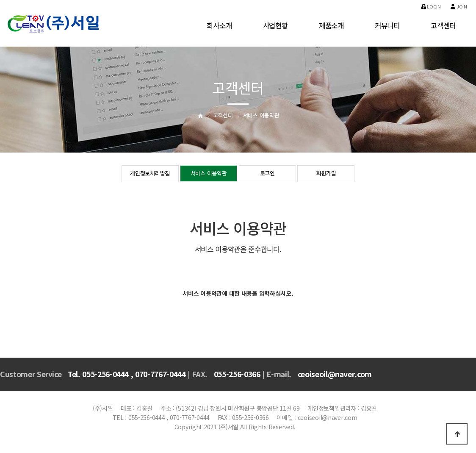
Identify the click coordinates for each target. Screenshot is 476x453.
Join (459, 6)
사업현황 (275, 25)
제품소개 (331, 25)
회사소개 (219, 25)
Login (431, 6)
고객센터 (443, 25)
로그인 (267, 174)
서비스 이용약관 (209, 174)
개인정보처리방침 (150, 174)
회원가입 (326, 174)
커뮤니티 (387, 25)
